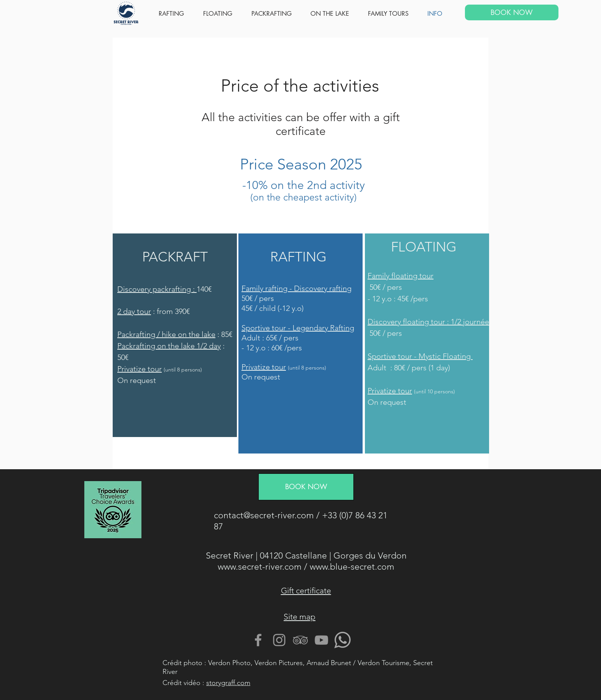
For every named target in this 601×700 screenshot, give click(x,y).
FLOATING (424, 247)
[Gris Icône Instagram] (279, 640)
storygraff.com (228, 683)
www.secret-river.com (260, 567)
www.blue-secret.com (352, 567)
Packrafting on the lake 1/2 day (169, 346)
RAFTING (298, 257)
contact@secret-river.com (264, 515)
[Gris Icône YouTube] (321, 640)
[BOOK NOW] (512, 12)
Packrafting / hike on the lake (166, 334)
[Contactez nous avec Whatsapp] (342, 640)
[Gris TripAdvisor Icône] (300, 640)
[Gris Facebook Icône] (258, 640)
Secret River (230, 556)
